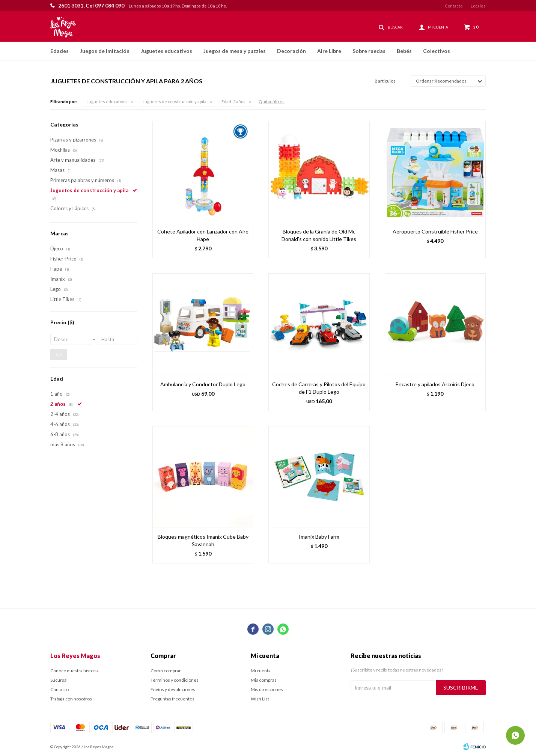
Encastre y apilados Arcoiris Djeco (435, 384)
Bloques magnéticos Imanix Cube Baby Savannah (203, 540)
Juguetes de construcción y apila (175, 102)
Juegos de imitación (105, 51)
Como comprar (166, 671)
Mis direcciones (267, 689)
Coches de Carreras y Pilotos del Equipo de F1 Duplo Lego (319, 388)
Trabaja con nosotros (71, 699)
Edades (59, 51)
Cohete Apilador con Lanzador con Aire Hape (203, 235)
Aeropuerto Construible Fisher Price (435, 231)
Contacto (454, 6)
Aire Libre (329, 51)
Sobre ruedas (369, 51)
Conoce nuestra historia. (75, 671)
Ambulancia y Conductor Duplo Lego (203, 384)
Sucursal (59, 680)
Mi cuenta (261, 671)
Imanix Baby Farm (319, 537)
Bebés (404, 51)
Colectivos (437, 51)
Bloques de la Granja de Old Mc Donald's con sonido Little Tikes (319, 235)
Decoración (291, 51)
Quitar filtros (272, 102)
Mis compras (264, 680)
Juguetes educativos (166, 51)
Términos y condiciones (175, 680)
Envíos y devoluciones (173, 689)
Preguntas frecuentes (172, 699)
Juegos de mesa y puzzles (235, 51)
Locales (478, 6)
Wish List (260, 699)
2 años (233, 102)
